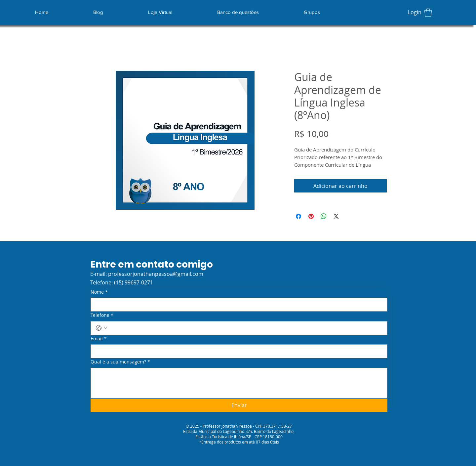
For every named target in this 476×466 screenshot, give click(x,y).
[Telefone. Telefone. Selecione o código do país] (101, 328)
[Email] (237, 351)
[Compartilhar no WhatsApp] (324, 216)
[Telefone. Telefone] (246, 328)
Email (99, 339)
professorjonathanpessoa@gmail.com (156, 274)
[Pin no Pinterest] (311, 216)
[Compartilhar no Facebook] (298, 216)
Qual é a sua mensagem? (120, 362)
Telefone (102, 315)
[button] (428, 12)
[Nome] (237, 305)
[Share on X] (336, 216)
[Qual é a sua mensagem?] (239, 383)
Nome (99, 292)
